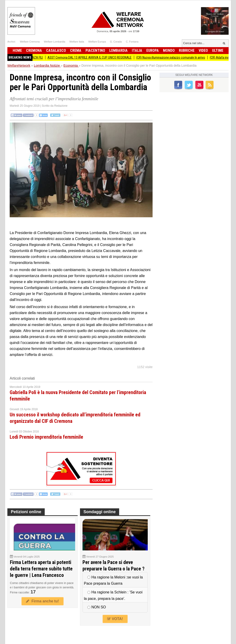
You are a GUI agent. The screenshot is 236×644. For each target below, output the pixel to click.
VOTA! (115, 619)
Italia (137, 50)
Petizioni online (26, 512)
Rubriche (187, 50)
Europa (153, 50)
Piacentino (95, 50)
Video (203, 50)
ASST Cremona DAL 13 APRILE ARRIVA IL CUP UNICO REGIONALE (92, 57)
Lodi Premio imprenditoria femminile (46, 437)
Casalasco (56, 50)
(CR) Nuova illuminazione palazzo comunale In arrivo (173, 57)
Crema (76, 50)
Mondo (169, 50)
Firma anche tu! (42, 601)
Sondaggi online (100, 512)
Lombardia (118, 50)
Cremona (34, 50)
